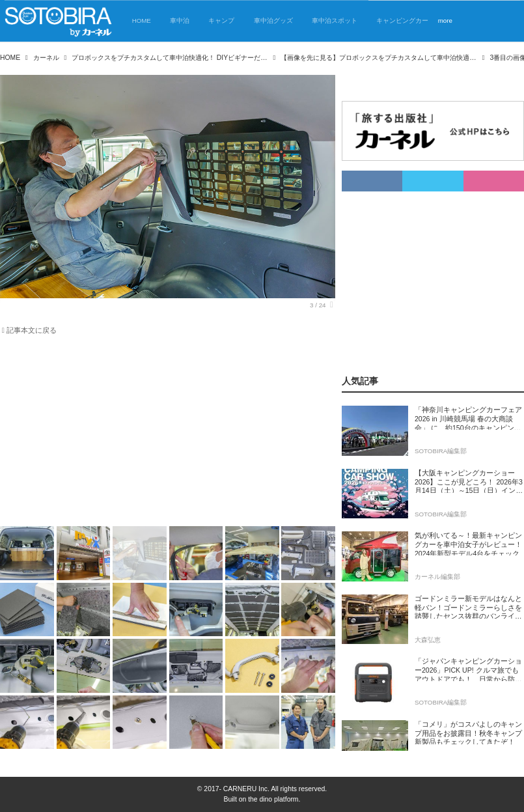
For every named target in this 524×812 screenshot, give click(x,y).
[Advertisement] (168, 433)
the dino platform (273, 799)
